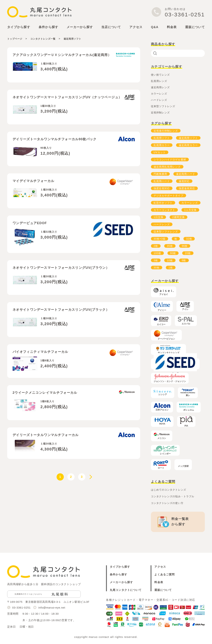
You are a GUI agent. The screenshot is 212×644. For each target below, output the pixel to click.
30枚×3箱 (160, 239)
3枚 (156, 260)
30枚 (157, 268)
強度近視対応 (162, 188)
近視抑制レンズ (160, 113)
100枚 (157, 253)
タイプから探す (120, 567)
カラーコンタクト (164, 210)
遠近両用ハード (185, 174)
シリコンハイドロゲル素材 (170, 160)
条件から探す (118, 574)
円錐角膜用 (160, 174)
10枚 (170, 260)
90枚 (173, 253)
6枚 (184, 260)
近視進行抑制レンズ (166, 131)
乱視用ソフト (162, 138)
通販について (195, 27)
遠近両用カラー (188, 145)
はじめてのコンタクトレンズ (169, 490)
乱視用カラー (162, 145)
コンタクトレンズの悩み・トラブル (173, 496)
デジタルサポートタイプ (169, 196)
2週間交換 (178, 217)
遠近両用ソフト (188, 138)
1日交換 (158, 217)
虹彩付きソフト (163, 203)
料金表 (172, 27)
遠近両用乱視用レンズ (167, 167)
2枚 (156, 246)
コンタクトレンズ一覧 (43, 39)
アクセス (136, 27)
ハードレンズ (162, 224)
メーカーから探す (121, 582)
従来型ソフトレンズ (166, 232)
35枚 (170, 246)
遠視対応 (184, 181)
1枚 (171, 268)
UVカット (160, 152)
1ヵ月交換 (190, 210)
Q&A (155, 27)
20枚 (188, 253)
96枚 (185, 246)
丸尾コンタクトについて (126, 590)
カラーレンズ (190, 203)
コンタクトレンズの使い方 (167, 503)
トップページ (15, 39)
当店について (111, 27)
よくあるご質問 (164, 574)
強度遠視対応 (187, 188)
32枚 (189, 239)
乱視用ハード (162, 181)
